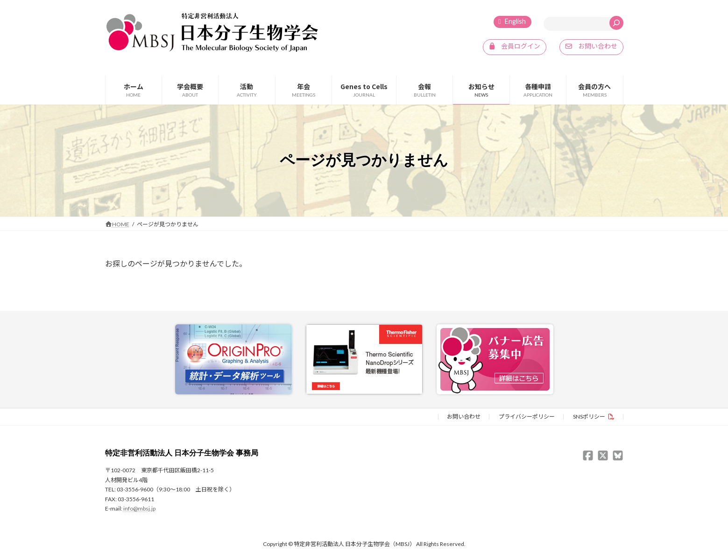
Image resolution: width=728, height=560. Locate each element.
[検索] (616, 23)
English (515, 21)
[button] (515, 47)
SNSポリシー (589, 416)
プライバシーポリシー (527, 416)
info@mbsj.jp (139, 508)
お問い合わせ (464, 416)
